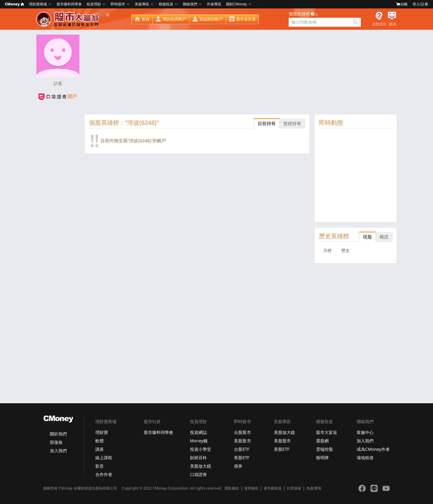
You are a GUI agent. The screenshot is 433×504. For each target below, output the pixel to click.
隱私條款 (232, 488)
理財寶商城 (38, 4)
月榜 (327, 250)
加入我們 (58, 451)
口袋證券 (198, 474)
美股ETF (242, 458)
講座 (100, 449)
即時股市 (118, 4)
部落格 (56, 442)
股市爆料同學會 (69, 4)
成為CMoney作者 (373, 449)
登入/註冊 (420, 4)
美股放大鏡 (201, 466)
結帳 (402, 4)
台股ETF (242, 449)
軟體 (100, 441)
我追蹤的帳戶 (211, 19)
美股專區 (142, 4)
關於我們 (58, 434)
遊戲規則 (379, 24)
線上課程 (104, 458)
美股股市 (242, 441)
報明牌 (322, 458)
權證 (384, 237)
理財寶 (102, 432)
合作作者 (104, 474)
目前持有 (267, 123)
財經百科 (198, 458)
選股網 (322, 441)
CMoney (14, 4)
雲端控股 (324, 449)
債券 (238, 466)
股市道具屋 (246, 19)
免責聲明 (314, 488)
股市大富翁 (327, 432)
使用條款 (251, 488)
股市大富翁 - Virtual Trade (69, 19)
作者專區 (214, 4)
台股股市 (242, 432)
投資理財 (94, 4)
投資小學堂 (201, 449)
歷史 (345, 250)
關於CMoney (237, 4)
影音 (100, 466)
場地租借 (365, 458)
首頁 (146, 19)
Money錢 (199, 441)
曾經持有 (292, 123)
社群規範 (294, 488)
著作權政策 (273, 488)
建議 (392, 24)
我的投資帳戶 (174, 19)
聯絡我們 (190, 4)
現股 (367, 237)
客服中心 (365, 432)
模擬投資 (166, 4)
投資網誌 (198, 432)
